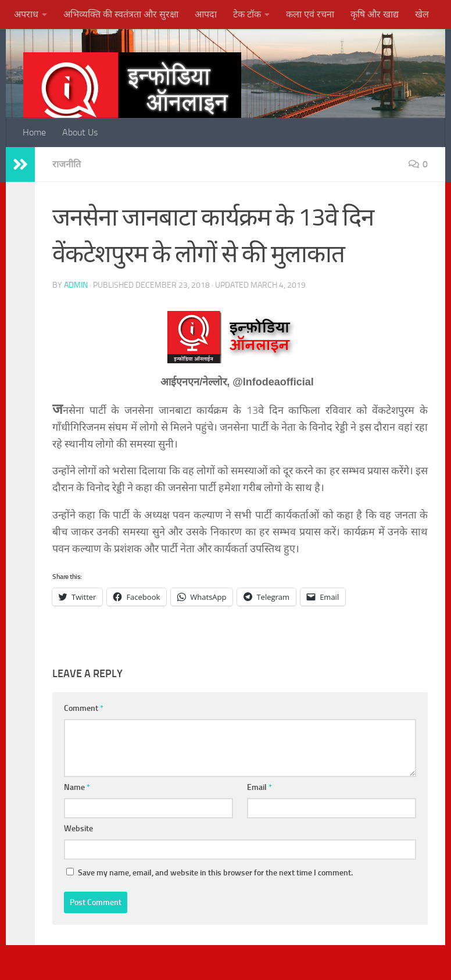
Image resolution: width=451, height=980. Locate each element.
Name (77, 787)
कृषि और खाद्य (375, 14)
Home (34, 132)
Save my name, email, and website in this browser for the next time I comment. (215, 873)
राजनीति (67, 164)
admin (76, 285)
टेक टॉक (247, 14)
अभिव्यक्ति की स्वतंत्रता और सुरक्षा (121, 14)
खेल (422, 14)
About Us (80, 132)
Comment (84, 708)
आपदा (206, 14)
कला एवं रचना (310, 14)
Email (259, 787)
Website (78, 829)
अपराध (26, 14)
